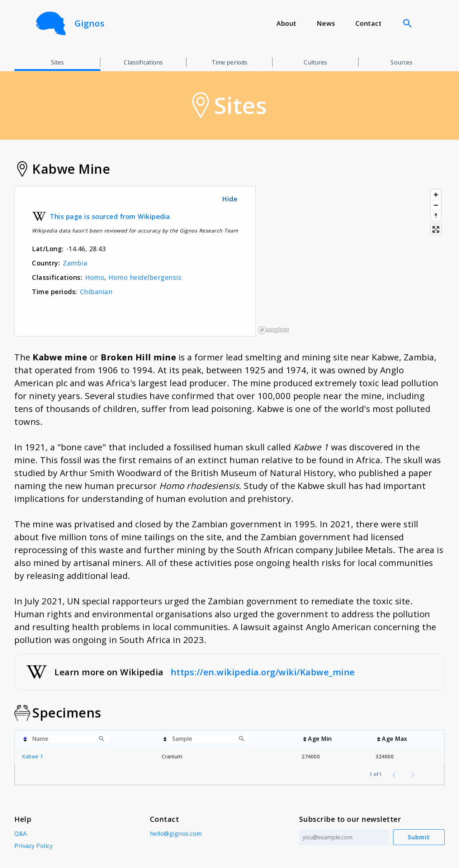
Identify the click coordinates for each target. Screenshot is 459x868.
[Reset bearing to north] (436, 215)
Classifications (143, 62)
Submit (419, 837)
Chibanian (96, 292)
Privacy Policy (34, 846)
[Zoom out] (436, 205)
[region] (350, 261)
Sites (58, 62)
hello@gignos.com (176, 834)
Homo (95, 277)
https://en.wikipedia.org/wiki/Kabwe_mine (263, 672)
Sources (401, 62)
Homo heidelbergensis (145, 277)
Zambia (75, 263)
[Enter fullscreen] (436, 229)
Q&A (21, 834)
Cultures (315, 62)
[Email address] (344, 837)
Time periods (230, 62)
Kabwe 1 (33, 756)
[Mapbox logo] (274, 330)
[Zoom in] (436, 195)
